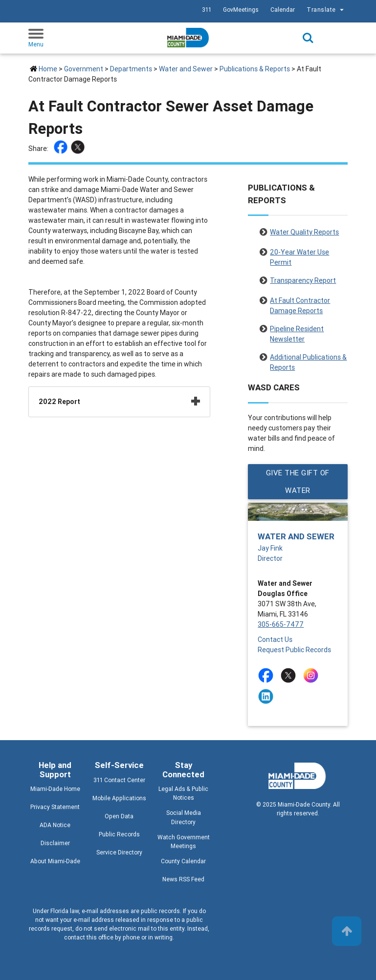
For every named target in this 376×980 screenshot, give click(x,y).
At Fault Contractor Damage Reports (300, 302)
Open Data (119, 816)
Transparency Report (303, 280)
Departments (131, 69)
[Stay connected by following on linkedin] (268, 696)
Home (48, 69)
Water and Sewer (186, 69)
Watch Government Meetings (184, 842)
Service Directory (119, 852)
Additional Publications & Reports (308, 359)
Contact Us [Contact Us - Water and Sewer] (275, 639)
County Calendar (183, 861)
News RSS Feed (183, 879)
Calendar (283, 10)
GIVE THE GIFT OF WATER (298, 481)
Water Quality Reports (304, 232)
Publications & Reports (255, 69)
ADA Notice (55, 825)
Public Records (119, 834)
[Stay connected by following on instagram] (313, 675)
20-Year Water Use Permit (299, 254)
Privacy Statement (55, 807)
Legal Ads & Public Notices (183, 793)
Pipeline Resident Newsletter (297, 330)
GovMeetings (241, 10)
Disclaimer (55, 843)
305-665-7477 (281, 624)
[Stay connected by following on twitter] (290, 675)
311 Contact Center (119, 780)
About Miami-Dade (55, 861)
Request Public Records (294, 650)
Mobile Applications (119, 798)
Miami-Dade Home (55, 789)
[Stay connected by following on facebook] (268, 675)
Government (84, 69)
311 (207, 10)
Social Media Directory (184, 817)
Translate (326, 10)
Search (308, 38)
